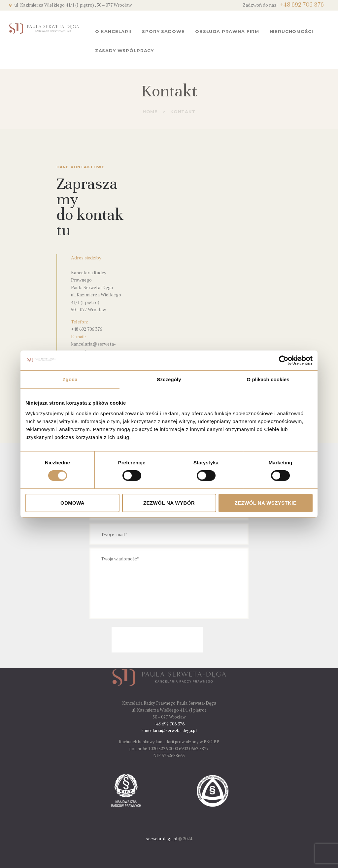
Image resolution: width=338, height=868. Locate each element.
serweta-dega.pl (162, 839)
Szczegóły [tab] (169, 379)
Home (150, 112)
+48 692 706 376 (86, 329)
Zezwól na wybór (169, 503)
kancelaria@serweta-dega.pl (169, 730)
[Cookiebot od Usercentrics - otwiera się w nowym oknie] (284, 360)
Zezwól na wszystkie (266, 503)
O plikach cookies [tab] (268, 379)
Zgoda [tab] (70, 379)
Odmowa (72, 503)
